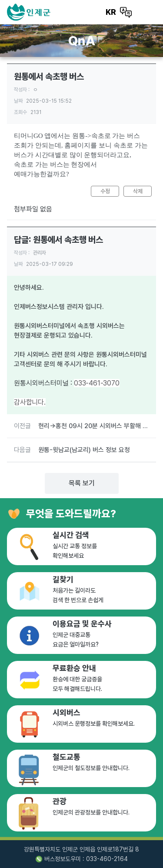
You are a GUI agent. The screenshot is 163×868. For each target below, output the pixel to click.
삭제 (138, 191)
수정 (105, 191)
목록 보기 (82, 483)
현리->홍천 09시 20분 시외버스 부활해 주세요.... (94, 426)
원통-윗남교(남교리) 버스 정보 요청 (84, 450)
